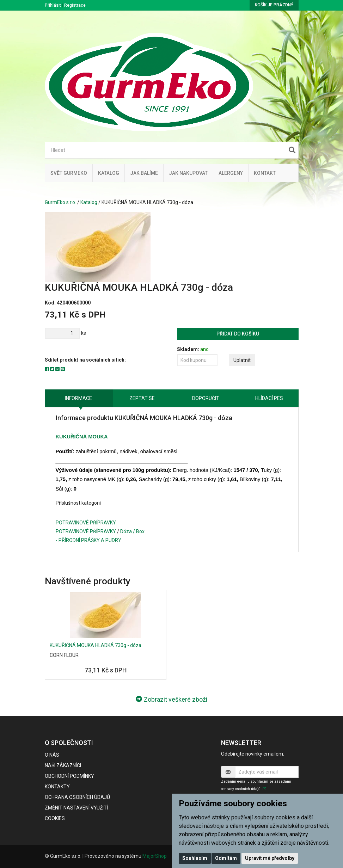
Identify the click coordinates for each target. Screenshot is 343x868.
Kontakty (57, 787)
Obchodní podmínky (69, 776)
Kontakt (265, 173)
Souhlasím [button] (195, 858)
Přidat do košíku (238, 334)
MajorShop (155, 856)
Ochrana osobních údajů (77, 797)
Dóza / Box (132, 531)
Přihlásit (53, 5)
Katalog (109, 173)
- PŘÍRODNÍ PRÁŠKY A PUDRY (88, 540)
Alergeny (231, 173)
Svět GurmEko (69, 173)
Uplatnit (242, 360)
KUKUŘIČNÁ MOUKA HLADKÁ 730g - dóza (96, 645)
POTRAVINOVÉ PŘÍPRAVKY (86, 523)
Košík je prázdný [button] (274, 5)
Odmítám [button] (226, 858)
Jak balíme (144, 173)
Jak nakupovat (188, 173)
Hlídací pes (269, 398)
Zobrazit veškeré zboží (171, 699)
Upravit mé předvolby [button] (270, 858)
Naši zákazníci (63, 765)
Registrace (75, 5)
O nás (52, 755)
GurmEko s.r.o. (60, 202)
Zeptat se (142, 398)
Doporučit (206, 398)
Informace (78, 398)
